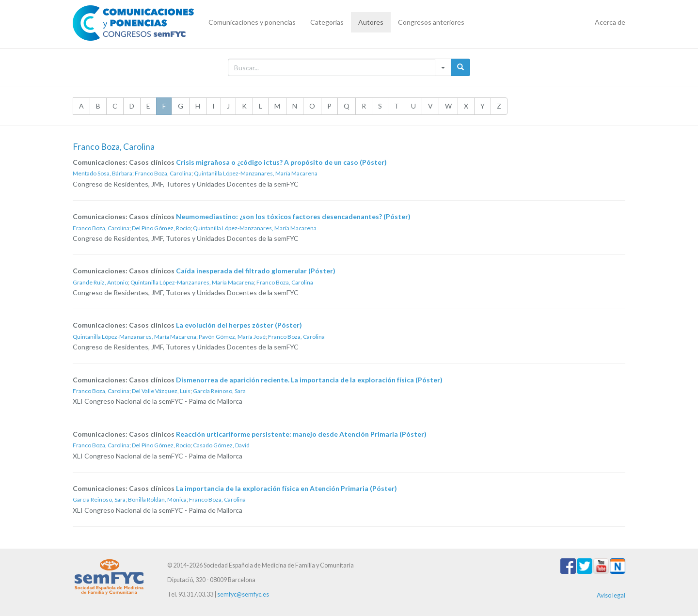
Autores (371, 22)
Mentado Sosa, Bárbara (103, 173)
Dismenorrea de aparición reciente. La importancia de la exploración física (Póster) (309, 380)
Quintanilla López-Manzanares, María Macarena (256, 173)
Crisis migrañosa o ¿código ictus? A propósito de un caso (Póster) (281, 162)
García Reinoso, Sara (219, 391)
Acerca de (610, 22)
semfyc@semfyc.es (243, 594)
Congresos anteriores (431, 22)
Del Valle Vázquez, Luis (161, 391)
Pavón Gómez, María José (232, 337)
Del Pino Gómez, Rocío (161, 228)
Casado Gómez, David (221, 445)
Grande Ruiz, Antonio (100, 282)
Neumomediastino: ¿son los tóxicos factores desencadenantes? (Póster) (293, 216)
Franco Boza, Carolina (163, 173)
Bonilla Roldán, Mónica (157, 499)
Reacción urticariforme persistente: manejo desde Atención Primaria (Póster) (301, 434)
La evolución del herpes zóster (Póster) (239, 325)
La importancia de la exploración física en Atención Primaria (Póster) (286, 488)
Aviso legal (611, 595)
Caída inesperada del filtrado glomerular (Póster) (256, 271)
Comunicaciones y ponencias (252, 22)
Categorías (327, 22)
